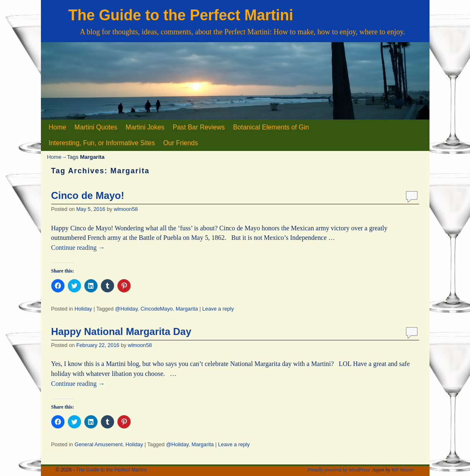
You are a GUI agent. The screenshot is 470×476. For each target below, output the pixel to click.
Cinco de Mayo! (88, 195)
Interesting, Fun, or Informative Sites (102, 143)
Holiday (83, 309)
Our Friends (181, 143)
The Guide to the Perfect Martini (181, 15)
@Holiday (126, 309)
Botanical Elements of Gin (271, 127)
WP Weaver (403, 470)
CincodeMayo (157, 309)
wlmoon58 (126, 209)
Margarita (187, 309)
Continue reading (78, 248)
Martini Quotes (96, 127)
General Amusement (98, 444)
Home (58, 127)
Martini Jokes (145, 127)
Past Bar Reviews (199, 127)
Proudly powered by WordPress (339, 470)
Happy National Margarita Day (121, 331)
